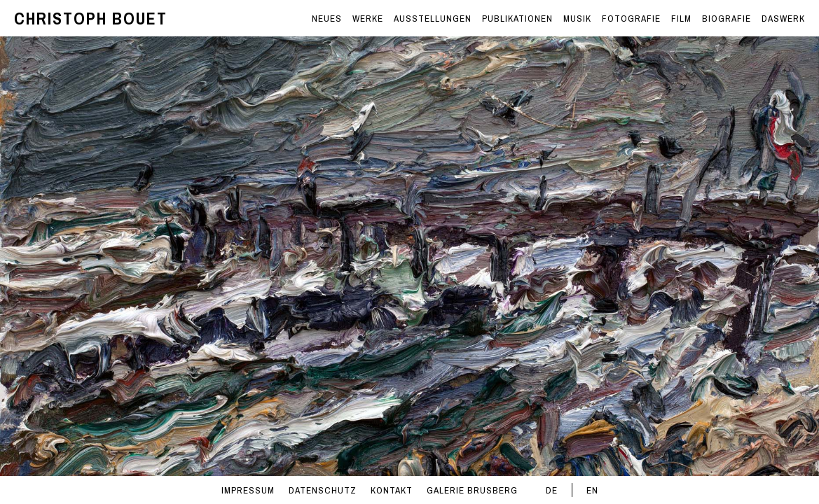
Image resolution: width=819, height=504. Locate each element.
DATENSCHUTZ (323, 490)
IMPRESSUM (248, 490)
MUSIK (577, 18)
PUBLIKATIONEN (517, 18)
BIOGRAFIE (727, 18)
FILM (681, 18)
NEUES (327, 18)
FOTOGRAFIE (631, 18)
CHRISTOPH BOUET (91, 18)
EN (592, 490)
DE (552, 490)
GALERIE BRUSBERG (472, 490)
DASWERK (783, 18)
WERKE (368, 18)
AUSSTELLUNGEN (433, 18)
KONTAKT (392, 490)
